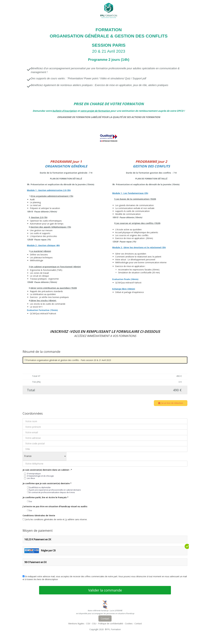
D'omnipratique (32, 474)
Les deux (30, 478)
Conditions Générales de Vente (39, 515)
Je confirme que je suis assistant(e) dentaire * (47, 483)
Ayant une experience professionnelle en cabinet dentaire (54, 490)
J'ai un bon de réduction (171, 403)
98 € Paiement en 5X (35, 562)
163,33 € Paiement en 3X (38, 539)
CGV (88, 624)
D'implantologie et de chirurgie (39, 476)
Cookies (129, 624)
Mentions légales (76, 624)
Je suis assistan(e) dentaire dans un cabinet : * (47, 470)
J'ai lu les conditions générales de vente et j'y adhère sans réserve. (55, 519)
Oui (29, 501)
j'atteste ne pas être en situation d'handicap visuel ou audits (55, 506)
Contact (138, 624)
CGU (94, 624)
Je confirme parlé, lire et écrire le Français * (45, 497)
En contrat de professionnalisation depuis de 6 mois (51, 492)
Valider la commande (105, 590)
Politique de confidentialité (111, 624)
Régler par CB (40, 551)
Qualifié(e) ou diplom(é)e (39, 487)
